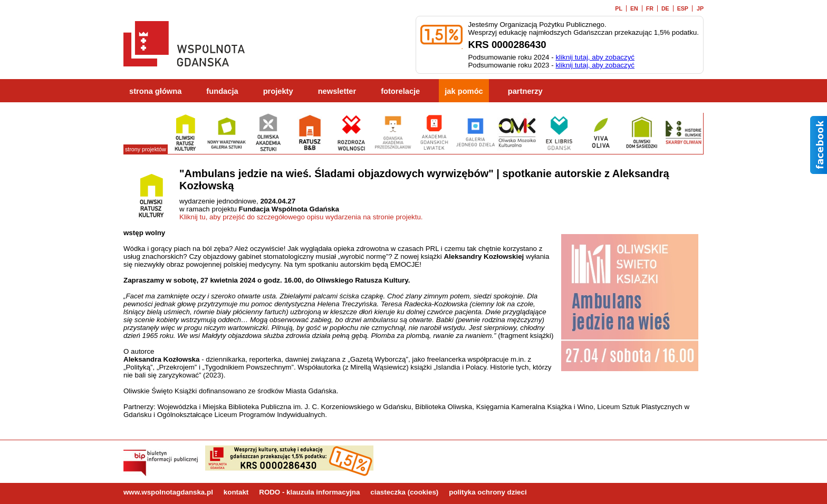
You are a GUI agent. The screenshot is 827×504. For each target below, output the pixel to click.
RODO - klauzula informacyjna (309, 492)
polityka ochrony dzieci (488, 492)
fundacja (222, 91)
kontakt (236, 492)
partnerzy (525, 91)
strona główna (155, 91)
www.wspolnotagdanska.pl (168, 492)
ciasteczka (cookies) (404, 492)
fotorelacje (400, 91)
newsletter (337, 91)
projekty (278, 91)
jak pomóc (464, 91)
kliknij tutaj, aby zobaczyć (595, 57)
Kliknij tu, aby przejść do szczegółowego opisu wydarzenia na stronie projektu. (301, 217)
